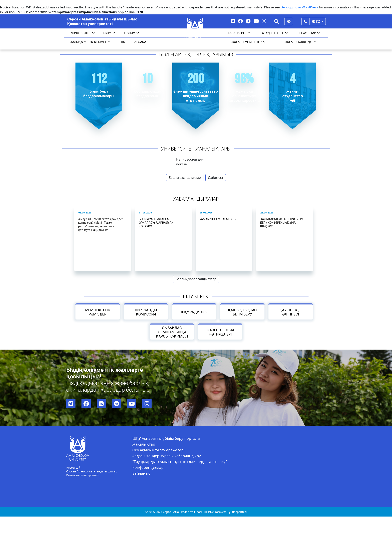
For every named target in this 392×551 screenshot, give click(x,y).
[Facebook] (240, 21)
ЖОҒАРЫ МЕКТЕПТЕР (248, 42)
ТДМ (122, 42)
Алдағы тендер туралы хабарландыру (167, 456)
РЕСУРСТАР (310, 33)
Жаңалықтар (144, 444)
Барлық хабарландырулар (196, 279)
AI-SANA (140, 42)
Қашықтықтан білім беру (242, 312)
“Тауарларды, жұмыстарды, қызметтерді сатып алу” (179, 462)
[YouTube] (256, 21)
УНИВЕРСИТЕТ (82, 33)
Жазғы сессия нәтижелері (220, 332)
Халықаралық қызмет (90, 42)
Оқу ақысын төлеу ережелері (158, 450)
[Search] (277, 21)
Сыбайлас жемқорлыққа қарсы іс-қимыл (172, 332)
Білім (109, 33)
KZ (316, 21)
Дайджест (216, 178)
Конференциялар (148, 467)
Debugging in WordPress (299, 7)
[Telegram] (248, 21)
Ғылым (131, 33)
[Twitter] (233, 21)
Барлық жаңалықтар (185, 178)
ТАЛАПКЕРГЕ (239, 33)
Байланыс (141, 473)
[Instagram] (264, 21)
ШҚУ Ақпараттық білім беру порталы (166, 438)
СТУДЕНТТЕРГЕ (275, 33)
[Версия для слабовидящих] (289, 21)
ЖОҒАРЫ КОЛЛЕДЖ (300, 42)
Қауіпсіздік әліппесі (290, 312)
